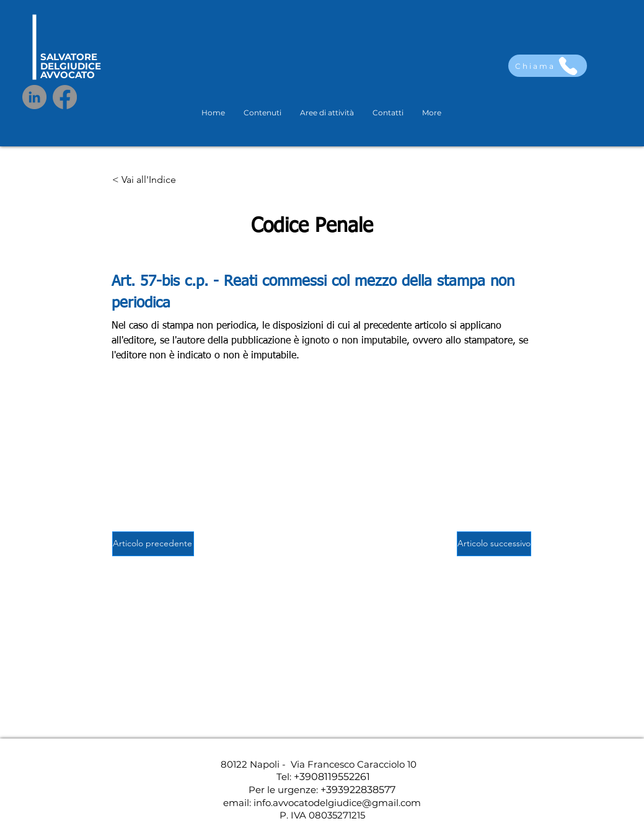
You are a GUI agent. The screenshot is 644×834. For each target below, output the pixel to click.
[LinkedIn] (34, 97)
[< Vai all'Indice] (153, 180)
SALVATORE (69, 57)
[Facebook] (65, 97)
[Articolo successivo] (494, 544)
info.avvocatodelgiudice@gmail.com (337, 803)
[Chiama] (548, 66)
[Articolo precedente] (153, 544)
